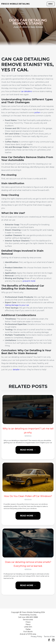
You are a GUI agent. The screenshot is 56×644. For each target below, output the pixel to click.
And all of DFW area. (28, 634)
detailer (16, 370)
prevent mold (29, 281)
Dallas (28, 629)
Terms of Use (49, 637)
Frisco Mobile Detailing (16, 4)
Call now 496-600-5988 (28, 617)
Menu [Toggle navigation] (50, 4)
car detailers (27, 91)
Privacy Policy (36, 637)
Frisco (28, 622)
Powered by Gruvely (28, 615)
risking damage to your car (17, 305)
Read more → (28, 450)
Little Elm (28, 627)
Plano (28, 624)
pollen (37, 113)
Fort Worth (28, 632)
